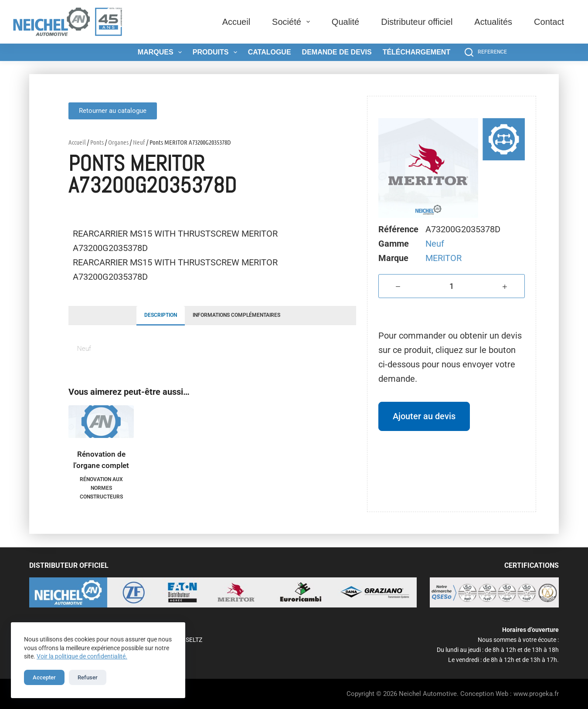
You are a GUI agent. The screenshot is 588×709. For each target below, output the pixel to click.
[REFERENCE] (486, 52)
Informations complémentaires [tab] (236, 315)
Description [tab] (161, 315)
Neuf (139, 142)
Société (293, 22)
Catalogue (270, 52)
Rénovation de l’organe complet (101, 460)
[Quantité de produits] (452, 286)
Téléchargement (417, 52)
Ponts (97, 142)
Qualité (345, 22)
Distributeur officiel (417, 22)
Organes (118, 142)
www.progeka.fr (536, 694)
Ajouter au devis (424, 416)
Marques (161, 52)
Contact (549, 22)
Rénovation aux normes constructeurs (101, 488)
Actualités (493, 22)
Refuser (88, 677)
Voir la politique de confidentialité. (82, 656)
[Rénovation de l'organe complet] (101, 422)
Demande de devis (337, 52)
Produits (217, 52)
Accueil (236, 22)
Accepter (44, 677)
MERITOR (444, 258)
